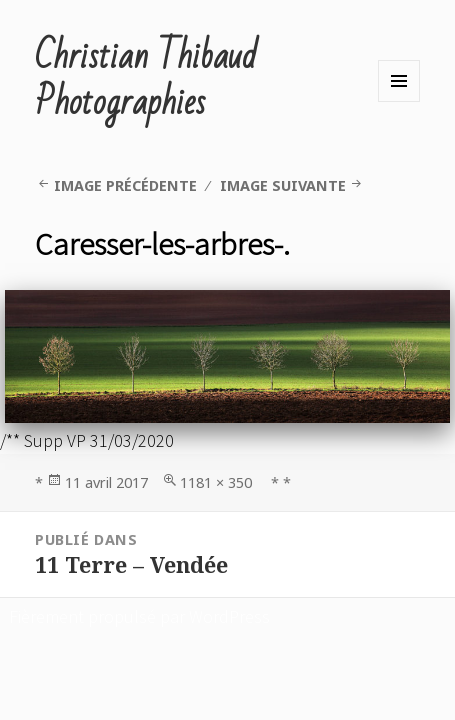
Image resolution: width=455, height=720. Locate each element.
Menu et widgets (399, 81)
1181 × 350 (216, 482)
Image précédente (125, 185)
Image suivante (283, 185)
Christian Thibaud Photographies (146, 80)
